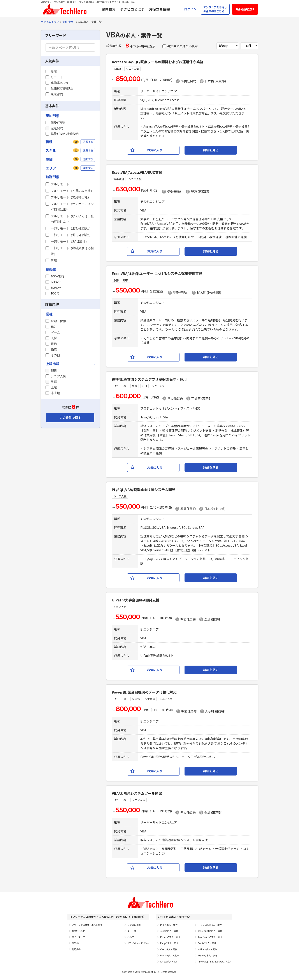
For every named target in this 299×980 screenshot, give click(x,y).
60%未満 (57, 276)
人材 (54, 338)
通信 (54, 344)
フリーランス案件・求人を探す (87, 925)
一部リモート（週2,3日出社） (71, 235)
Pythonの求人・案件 (170, 937)
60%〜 (56, 282)
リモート (57, 77)
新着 (54, 71)
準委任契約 (58, 123)
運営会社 (76, 943)
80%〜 (56, 288)
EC (53, 327)
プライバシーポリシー (138, 943)
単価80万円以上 (62, 88)
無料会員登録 (245, 9)
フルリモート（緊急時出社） (71, 197)
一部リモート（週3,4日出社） (71, 228)
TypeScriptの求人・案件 (210, 937)
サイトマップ (78, 937)
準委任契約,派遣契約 (65, 134)
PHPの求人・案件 (169, 925)
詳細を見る (211, 150)
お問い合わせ (78, 931)
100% (55, 293)
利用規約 (76, 949)
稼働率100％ (60, 83)
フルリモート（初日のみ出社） (72, 191)
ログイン (190, 9)
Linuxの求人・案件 (170, 955)
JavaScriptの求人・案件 (210, 931)
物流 (54, 349)
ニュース (132, 931)
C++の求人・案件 (169, 949)
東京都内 (57, 94)
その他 (55, 355)
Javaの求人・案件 (169, 931)
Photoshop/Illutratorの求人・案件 (215, 961)
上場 (54, 387)
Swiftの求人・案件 (207, 943)
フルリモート (60, 184)
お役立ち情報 (159, 9)
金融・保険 (58, 321)
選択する (88, 142)
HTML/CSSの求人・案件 (210, 925)
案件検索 (109, 9)
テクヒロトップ (50, 22)
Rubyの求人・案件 (169, 943)
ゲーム (55, 332)
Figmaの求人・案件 (208, 955)
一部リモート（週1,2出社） (70, 241)
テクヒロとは (134, 925)
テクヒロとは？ (132, 9)
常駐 (54, 260)
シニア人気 (58, 376)
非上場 (55, 393)
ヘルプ (131, 937)
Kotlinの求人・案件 (207, 949)
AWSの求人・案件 (169, 961)
